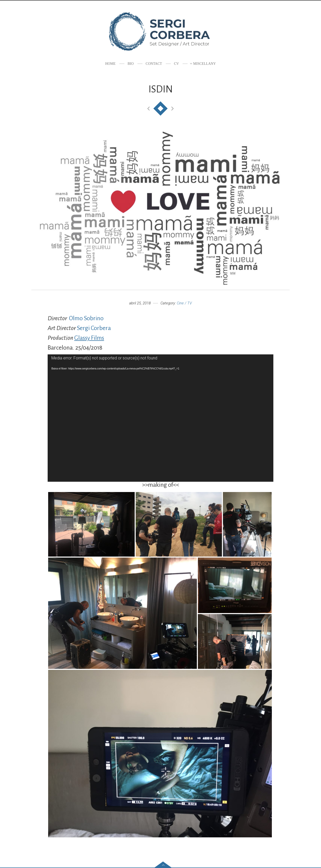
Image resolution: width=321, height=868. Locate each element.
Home (110, 64)
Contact (154, 64)
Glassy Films (89, 338)
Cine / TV (184, 303)
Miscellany (204, 64)
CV (176, 64)
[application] (160, 418)
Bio (131, 64)
